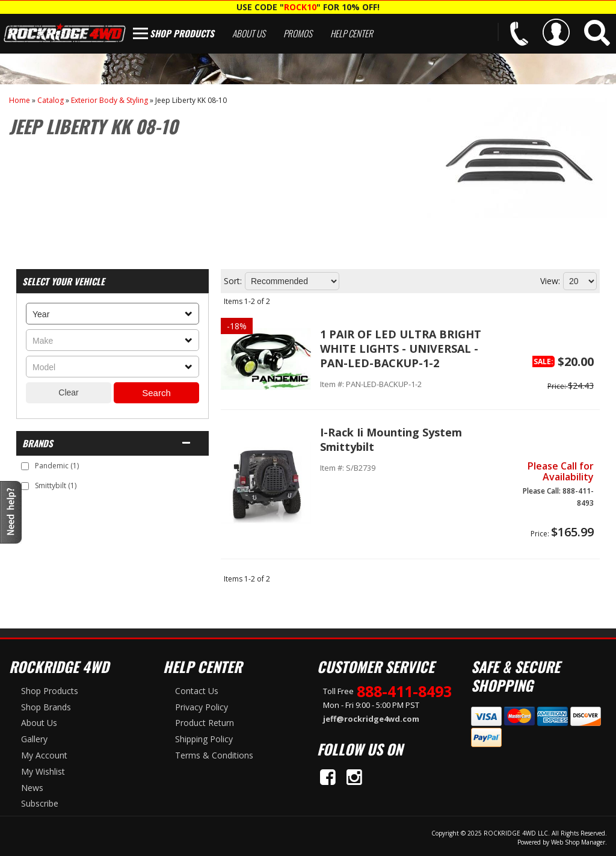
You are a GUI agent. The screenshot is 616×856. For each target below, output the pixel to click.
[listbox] (112, 314)
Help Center (352, 33)
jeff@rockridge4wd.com (371, 719)
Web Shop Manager (578, 842)
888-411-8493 (404, 691)
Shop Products (182, 33)
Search (156, 393)
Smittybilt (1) (56, 485)
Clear (68, 392)
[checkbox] (25, 466)
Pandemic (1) (57, 466)
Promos (298, 33)
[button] (597, 33)
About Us (249, 33)
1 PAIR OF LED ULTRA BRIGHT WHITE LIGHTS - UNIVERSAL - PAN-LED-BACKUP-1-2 (401, 349)
